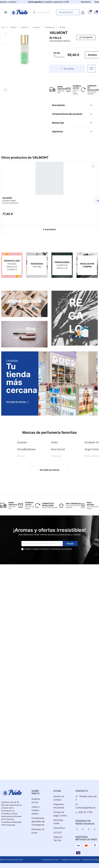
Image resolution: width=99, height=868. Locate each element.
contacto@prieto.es (86, 808)
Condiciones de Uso (50, 860)
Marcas (13, 27)
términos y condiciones (51, 549)
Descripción (58, 105)
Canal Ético (59, 828)
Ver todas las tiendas (18, 401)
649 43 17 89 (85, 812)
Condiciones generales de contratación (38, 821)
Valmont (25, 27)
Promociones (69, 12)
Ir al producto (49, 229)
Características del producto (67, 114)
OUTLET (58, 833)
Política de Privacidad (71, 860)
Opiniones (58, 131)
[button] (96, 12)
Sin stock (67, 69)
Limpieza (36, 27)
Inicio (3, 27)
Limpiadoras (50, 27)
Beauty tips (58, 123)
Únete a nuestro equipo (35, 810)
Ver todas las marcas (49, 470)
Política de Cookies (91, 860)
